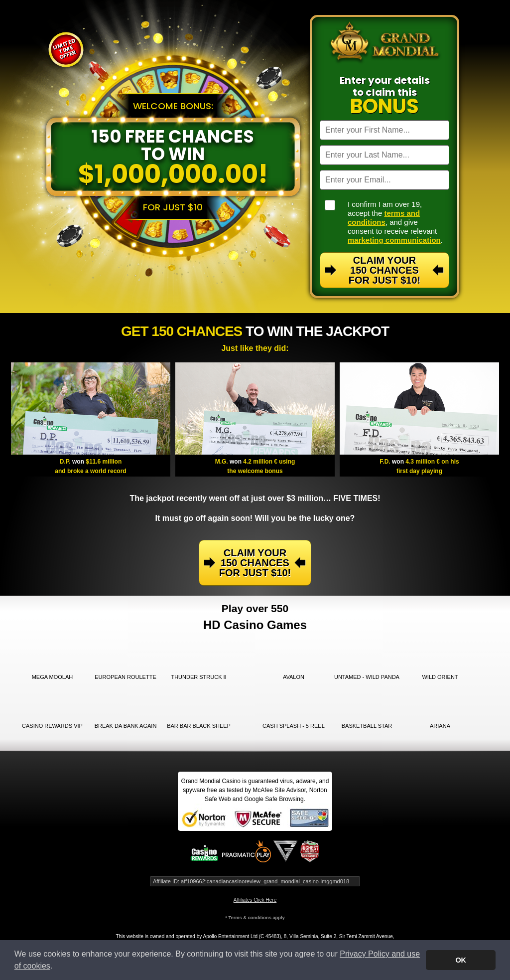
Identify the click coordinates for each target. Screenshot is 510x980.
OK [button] (461, 960)
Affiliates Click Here (255, 900)
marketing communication (394, 240)
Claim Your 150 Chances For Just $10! (384, 270)
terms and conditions (384, 218)
